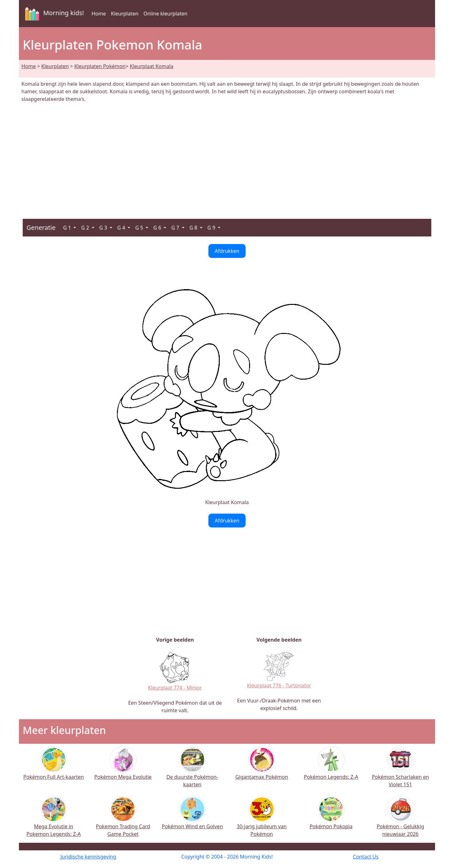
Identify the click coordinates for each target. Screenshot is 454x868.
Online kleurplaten (166, 14)
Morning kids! (53, 14)
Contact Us (366, 857)
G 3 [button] (104, 228)
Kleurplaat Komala (152, 66)
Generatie (41, 227)
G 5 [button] (140, 228)
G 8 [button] (194, 228)
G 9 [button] (212, 228)
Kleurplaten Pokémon (100, 66)
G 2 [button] (86, 228)
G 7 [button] (176, 228)
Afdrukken (227, 251)
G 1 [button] (68, 228)
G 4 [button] (122, 228)
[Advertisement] (227, 157)
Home (99, 14)
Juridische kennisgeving (88, 857)
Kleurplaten (125, 14)
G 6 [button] (158, 228)
